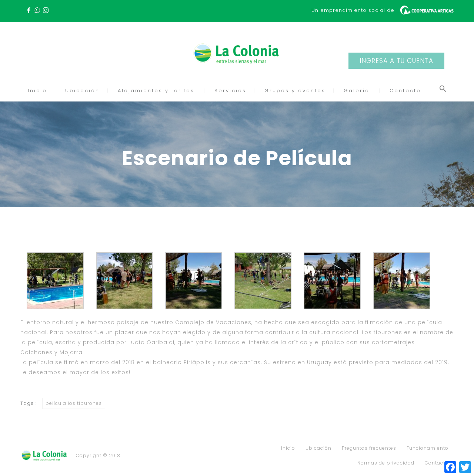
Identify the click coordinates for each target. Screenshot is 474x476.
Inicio (37, 91)
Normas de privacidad (386, 463)
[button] (443, 91)
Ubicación (82, 91)
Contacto (405, 91)
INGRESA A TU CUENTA (396, 61)
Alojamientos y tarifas (156, 91)
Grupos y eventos (295, 91)
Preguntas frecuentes (369, 448)
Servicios (230, 91)
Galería (357, 91)
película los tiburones (74, 403)
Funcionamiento (428, 448)
